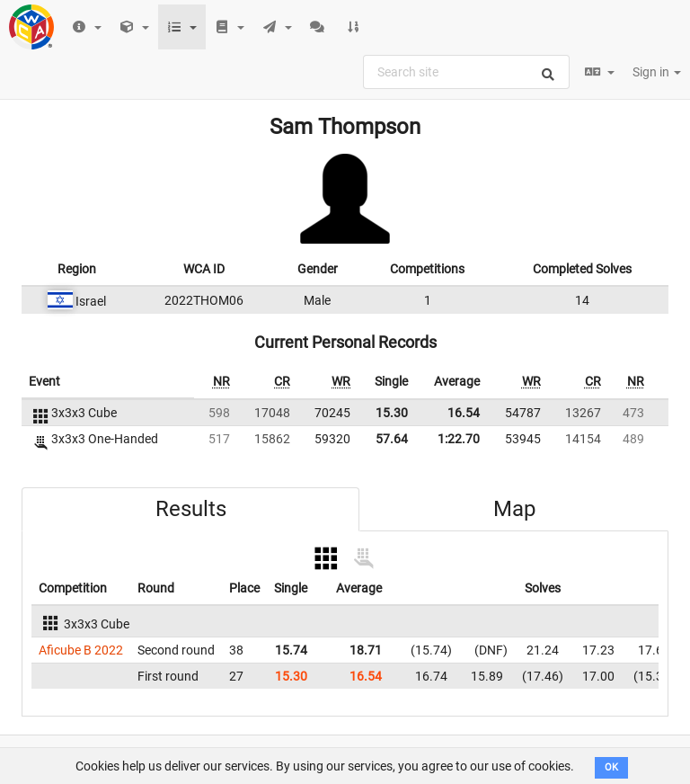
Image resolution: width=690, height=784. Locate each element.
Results (191, 509)
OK (611, 767)
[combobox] (466, 72)
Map (514, 509)
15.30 (392, 413)
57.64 (392, 439)
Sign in (657, 72)
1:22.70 (459, 439)
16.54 (464, 413)
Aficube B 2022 (81, 650)
